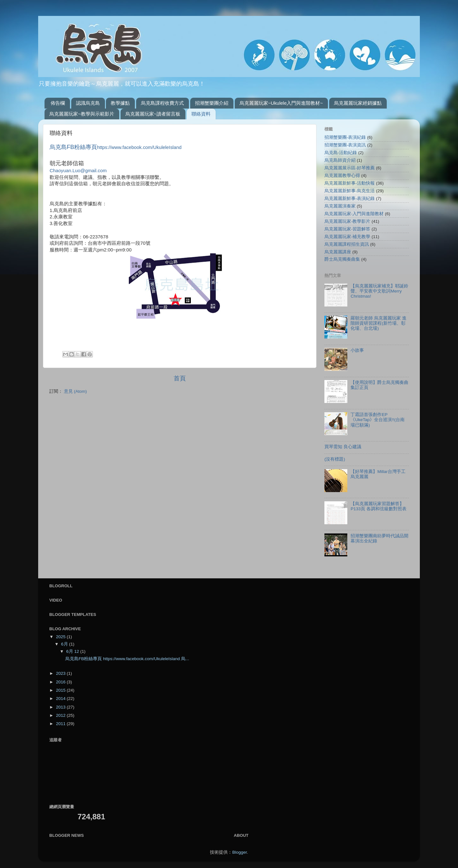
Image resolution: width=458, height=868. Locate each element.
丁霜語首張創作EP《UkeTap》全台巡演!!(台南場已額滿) (378, 420)
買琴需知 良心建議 (343, 447)
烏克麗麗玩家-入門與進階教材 (354, 214)
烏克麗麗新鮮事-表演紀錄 (350, 198)
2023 (61, 673)
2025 (61, 637)
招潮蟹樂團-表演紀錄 (345, 137)
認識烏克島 (88, 103)
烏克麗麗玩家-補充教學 (347, 237)
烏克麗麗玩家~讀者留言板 (153, 114)
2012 (61, 715)
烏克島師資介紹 (340, 160)
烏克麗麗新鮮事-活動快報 (350, 183)
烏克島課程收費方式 (162, 103)
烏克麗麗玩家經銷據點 (358, 103)
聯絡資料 (201, 114)
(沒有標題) (335, 459)
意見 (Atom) (75, 391)
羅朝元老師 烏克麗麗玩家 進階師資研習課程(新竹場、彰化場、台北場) (378, 323)
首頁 (180, 378)
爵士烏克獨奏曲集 (342, 259)
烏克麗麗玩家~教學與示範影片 (82, 114)
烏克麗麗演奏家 (340, 206)
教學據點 (120, 103)
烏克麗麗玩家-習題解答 (347, 229)
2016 (61, 682)
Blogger (239, 852)
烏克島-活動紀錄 (341, 153)
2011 (61, 724)
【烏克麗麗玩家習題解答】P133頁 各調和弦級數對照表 (378, 506)
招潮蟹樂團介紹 (212, 103)
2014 (61, 699)
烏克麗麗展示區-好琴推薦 (350, 168)
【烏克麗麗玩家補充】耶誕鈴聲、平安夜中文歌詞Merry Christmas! (379, 291)
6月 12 (73, 651)
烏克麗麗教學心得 (342, 176)
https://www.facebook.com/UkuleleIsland (116, 147)
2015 (61, 690)
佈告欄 (58, 103)
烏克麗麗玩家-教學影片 (347, 221)
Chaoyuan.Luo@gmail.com (78, 171)
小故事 (357, 350)
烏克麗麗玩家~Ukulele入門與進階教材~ (281, 103)
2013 (61, 707)
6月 (65, 644)
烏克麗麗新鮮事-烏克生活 (350, 191)
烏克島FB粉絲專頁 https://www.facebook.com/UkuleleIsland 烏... (127, 659)
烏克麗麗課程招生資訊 (347, 244)
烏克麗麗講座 (338, 252)
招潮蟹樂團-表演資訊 (345, 145)
